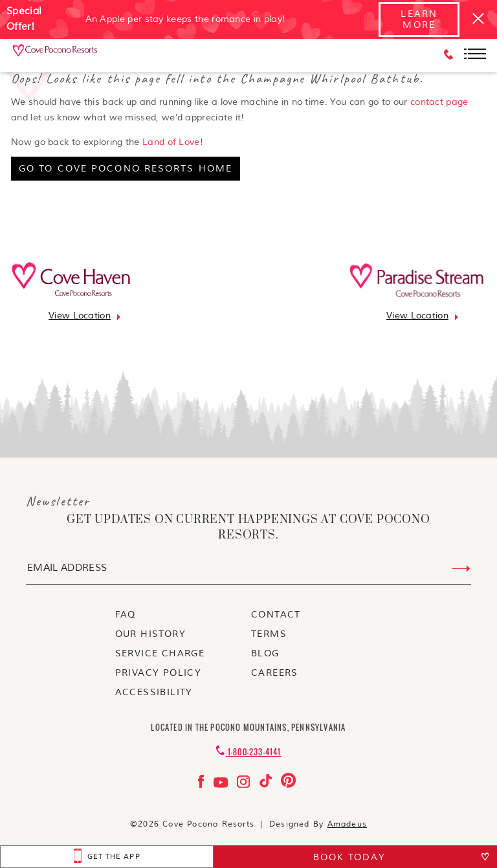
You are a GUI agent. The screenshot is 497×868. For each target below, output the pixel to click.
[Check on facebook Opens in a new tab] (203, 785)
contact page (439, 102)
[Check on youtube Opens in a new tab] (222, 785)
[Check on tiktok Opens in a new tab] (267, 785)
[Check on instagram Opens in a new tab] (245, 785)
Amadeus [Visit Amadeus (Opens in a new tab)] (347, 824)
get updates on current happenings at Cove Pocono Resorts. (248, 528)
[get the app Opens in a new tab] (107, 857)
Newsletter (58, 501)
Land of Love (171, 142)
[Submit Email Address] (461, 569)
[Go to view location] (80, 316)
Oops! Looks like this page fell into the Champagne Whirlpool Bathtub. (217, 78)
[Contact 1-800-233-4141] (248, 752)
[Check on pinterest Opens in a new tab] (288, 785)
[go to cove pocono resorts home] (126, 169)
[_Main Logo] (56, 55)
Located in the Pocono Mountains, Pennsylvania (248, 727)
